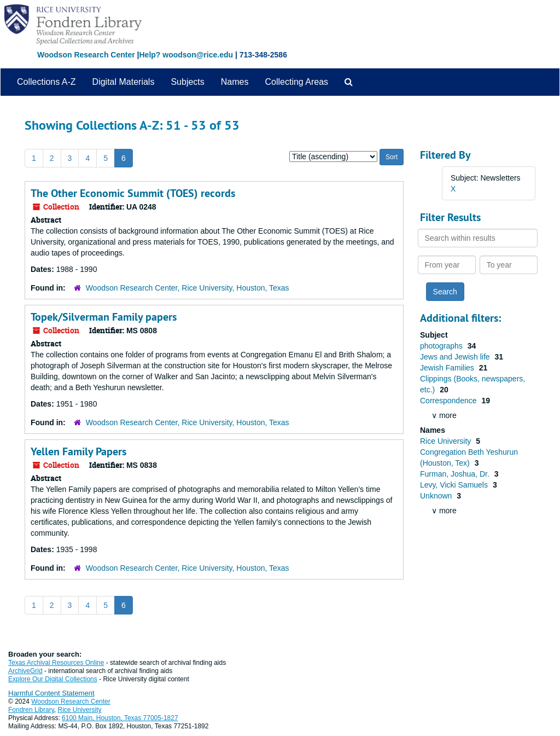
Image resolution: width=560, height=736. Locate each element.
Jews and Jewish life (456, 357)
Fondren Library (31, 710)
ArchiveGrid (25, 671)
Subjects (187, 82)
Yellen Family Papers (78, 451)
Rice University (447, 441)
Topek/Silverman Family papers (104, 317)
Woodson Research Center (86, 55)
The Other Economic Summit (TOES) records (133, 193)
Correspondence (449, 401)
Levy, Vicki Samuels (455, 485)
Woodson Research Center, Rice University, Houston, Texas (188, 288)
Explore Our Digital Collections (53, 679)
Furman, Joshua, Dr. (456, 474)
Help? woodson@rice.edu (186, 55)
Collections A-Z (46, 82)
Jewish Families (448, 368)
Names (235, 82)
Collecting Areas (296, 82)
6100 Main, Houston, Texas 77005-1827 (120, 718)
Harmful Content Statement (51, 693)
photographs (442, 346)
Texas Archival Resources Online (56, 663)
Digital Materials (124, 82)
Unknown (437, 496)
